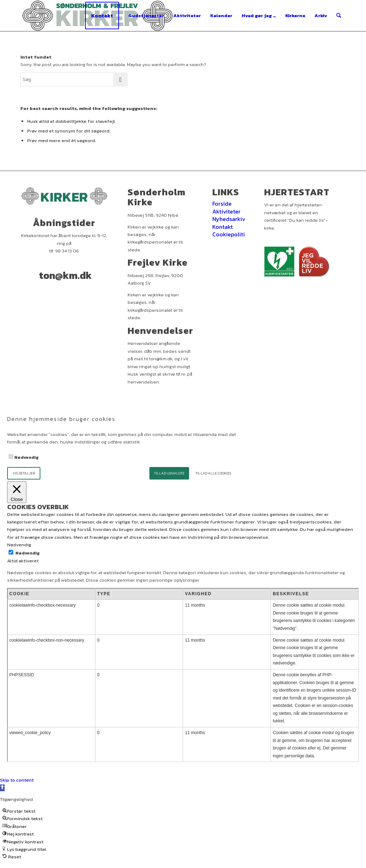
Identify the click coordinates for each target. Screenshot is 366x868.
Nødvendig (26, 457)
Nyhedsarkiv (229, 219)
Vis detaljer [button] (24, 473)
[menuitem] (102, 16)
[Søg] (339, 16)
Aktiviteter (226, 211)
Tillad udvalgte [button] (169, 473)
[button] (2, 788)
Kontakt (222, 227)
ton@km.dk (65, 275)
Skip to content (17, 780)
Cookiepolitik (230, 234)
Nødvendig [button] (19, 545)
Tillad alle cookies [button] (213, 473)
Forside (222, 204)
